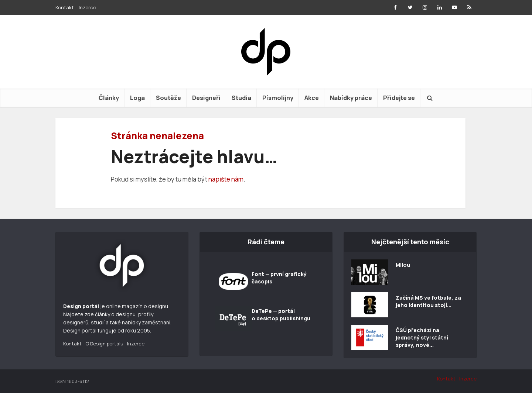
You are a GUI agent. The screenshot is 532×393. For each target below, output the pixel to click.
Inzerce (87, 7)
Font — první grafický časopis (279, 278)
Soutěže (168, 98)
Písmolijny (278, 98)
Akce (312, 98)
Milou (403, 265)
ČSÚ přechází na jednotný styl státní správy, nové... (422, 337)
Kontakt (65, 7)
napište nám (226, 179)
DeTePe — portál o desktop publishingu (281, 315)
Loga (137, 98)
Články (109, 98)
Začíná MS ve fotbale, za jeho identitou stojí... (428, 301)
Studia (241, 98)
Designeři (206, 98)
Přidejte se (399, 98)
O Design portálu (104, 344)
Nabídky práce (351, 98)
